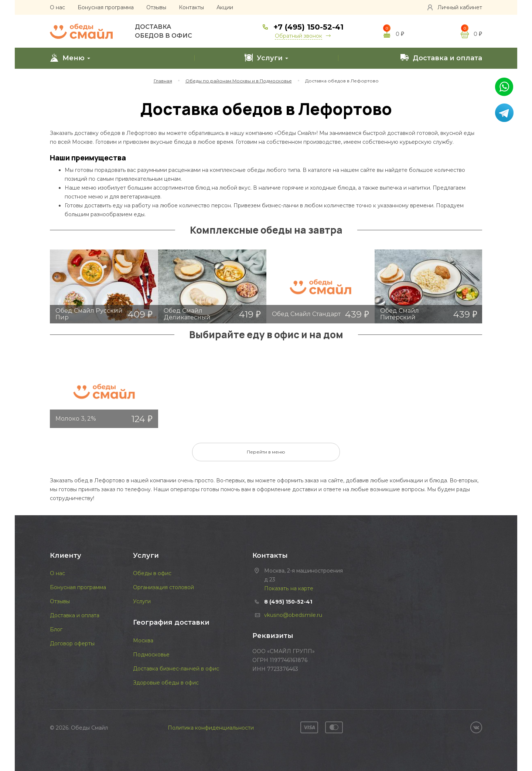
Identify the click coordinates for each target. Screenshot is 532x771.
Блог (56, 629)
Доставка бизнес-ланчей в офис (176, 669)
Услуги (266, 58)
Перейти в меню (266, 452)
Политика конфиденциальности (211, 728)
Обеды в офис (152, 573)
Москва (143, 641)
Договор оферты (72, 643)
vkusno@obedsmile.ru (293, 615)
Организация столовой (163, 587)
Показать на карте (289, 588)
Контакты (191, 7)
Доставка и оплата (441, 58)
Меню (70, 58)
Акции (225, 7)
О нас (57, 7)
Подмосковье (151, 655)
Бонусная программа (106, 7)
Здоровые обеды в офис (166, 683)
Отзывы (156, 7)
